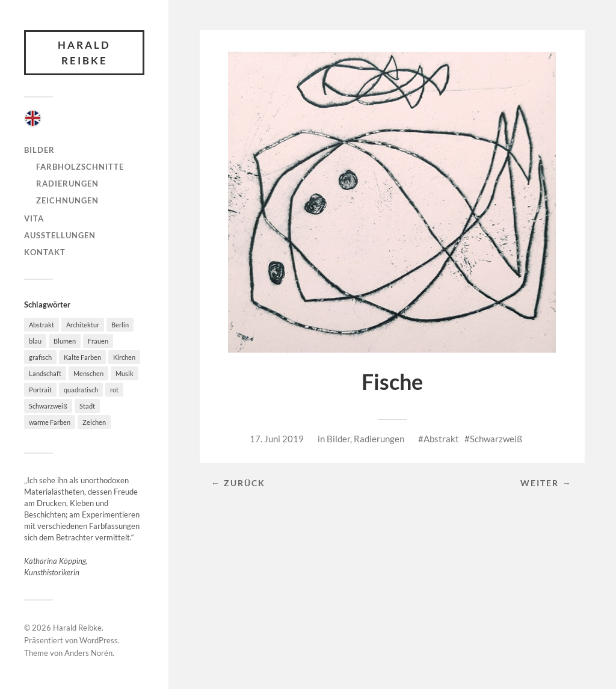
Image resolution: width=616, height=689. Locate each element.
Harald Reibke (84, 53)
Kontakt (45, 252)
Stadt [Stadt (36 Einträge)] (87, 406)
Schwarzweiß (496, 439)
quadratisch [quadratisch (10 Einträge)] (81, 390)
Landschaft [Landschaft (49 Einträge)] (45, 373)
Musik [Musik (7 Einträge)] (125, 373)
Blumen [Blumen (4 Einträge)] (65, 341)
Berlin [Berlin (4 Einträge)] (120, 325)
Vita (34, 218)
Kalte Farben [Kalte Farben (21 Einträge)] (82, 357)
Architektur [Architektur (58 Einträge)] (83, 325)
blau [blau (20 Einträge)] (35, 341)
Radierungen (67, 184)
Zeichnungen (67, 200)
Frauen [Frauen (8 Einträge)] (98, 341)
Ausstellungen (60, 235)
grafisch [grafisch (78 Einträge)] (40, 357)
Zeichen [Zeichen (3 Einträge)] (94, 422)
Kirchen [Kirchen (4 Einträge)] (124, 357)
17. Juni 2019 (277, 439)
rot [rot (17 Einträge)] (114, 390)
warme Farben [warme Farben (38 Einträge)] (50, 422)
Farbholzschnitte (80, 167)
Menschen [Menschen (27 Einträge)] (88, 373)
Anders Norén (88, 653)
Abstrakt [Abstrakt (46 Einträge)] (42, 325)
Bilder (39, 150)
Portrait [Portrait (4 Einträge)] (40, 390)
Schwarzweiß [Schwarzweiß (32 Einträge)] (48, 406)
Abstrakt (441, 439)
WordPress (99, 640)
